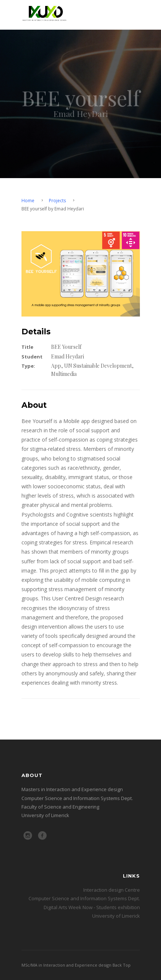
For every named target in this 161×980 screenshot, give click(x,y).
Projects (57, 201)
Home (28, 201)
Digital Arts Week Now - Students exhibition (92, 907)
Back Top (122, 965)
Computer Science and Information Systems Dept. (84, 898)
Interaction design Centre (112, 890)
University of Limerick (116, 916)
